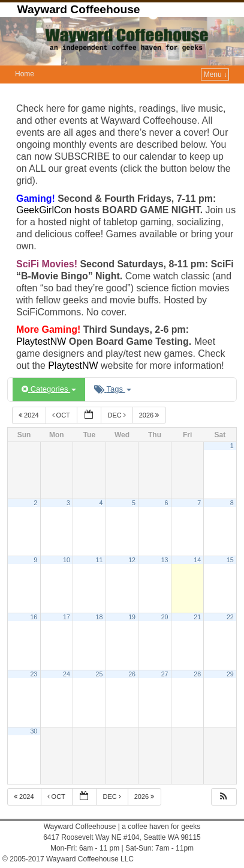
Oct (62, 415)
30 (34, 731)
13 (165, 560)
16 (34, 617)
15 (230, 560)
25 (100, 674)
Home (25, 74)
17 (67, 617)
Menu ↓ (216, 74)
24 (67, 674)
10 (67, 560)
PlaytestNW (43, 341)
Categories (49, 389)
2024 (30, 415)
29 (230, 674)
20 (165, 617)
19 (132, 617)
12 (132, 560)
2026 (150, 415)
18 (100, 617)
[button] (224, 797)
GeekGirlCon (45, 210)
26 (132, 674)
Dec (117, 415)
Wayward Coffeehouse (78, 9)
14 (197, 560)
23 (34, 674)
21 (197, 617)
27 (165, 674)
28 (197, 674)
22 (230, 617)
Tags (112, 389)
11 (100, 560)
